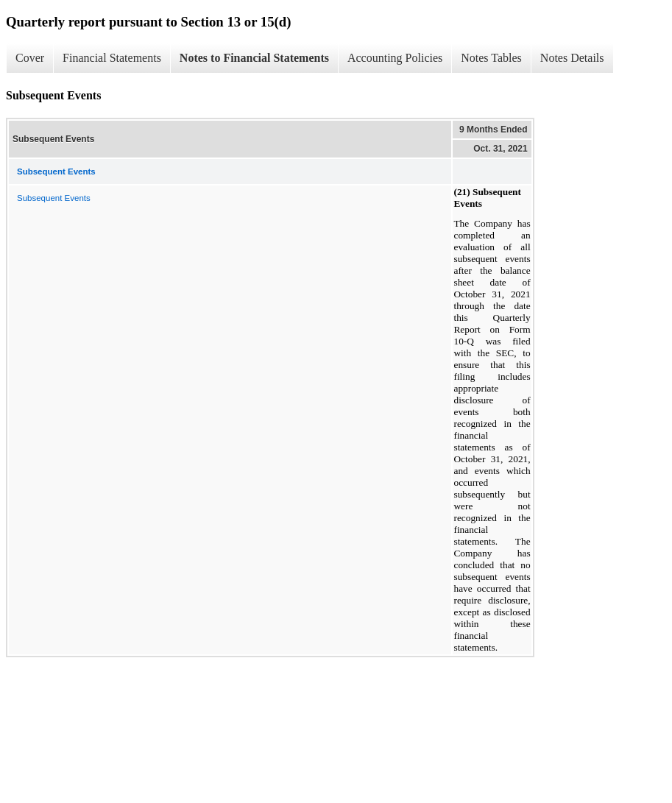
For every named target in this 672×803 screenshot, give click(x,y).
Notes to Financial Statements (254, 58)
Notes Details (572, 58)
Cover (30, 58)
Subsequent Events (54, 198)
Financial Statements (112, 58)
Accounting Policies (395, 58)
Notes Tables (491, 58)
